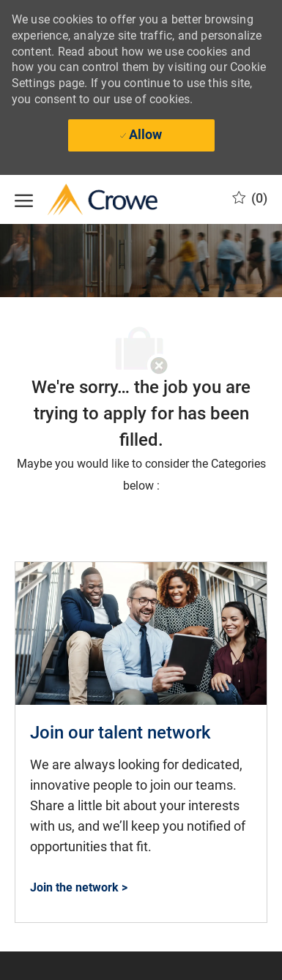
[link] (141, 742)
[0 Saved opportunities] (250, 199)
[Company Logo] (88, 199)
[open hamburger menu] (24, 199)
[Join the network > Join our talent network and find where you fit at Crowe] (79, 887)
